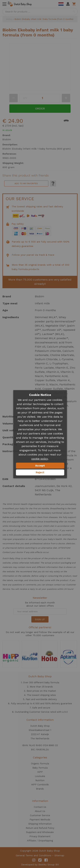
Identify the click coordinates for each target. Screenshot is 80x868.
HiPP (40, 772)
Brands (40, 789)
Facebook (46, 860)
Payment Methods (40, 820)
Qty (25, 98)
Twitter (40, 860)
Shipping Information (40, 824)
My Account (68, 4)
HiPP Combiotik (40, 785)
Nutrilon (40, 780)
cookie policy (40, 459)
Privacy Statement (40, 836)
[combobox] (40, 12)
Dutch (61, 4)
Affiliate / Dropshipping (40, 841)
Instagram (34, 860)
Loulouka (40, 776)
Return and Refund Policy (40, 828)
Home (9, 19)
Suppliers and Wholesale (40, 832)
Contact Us (40, 807)
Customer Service (40, 815)
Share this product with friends (26, 175)
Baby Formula (40, 768)
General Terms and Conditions (34, 855)
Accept (40, 466)
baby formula (52, 682)
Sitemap (59, 855)
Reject (40, 472)
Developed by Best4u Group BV (40, 864)
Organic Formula (40, 764)
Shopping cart (74, 4)
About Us (40, 811)
